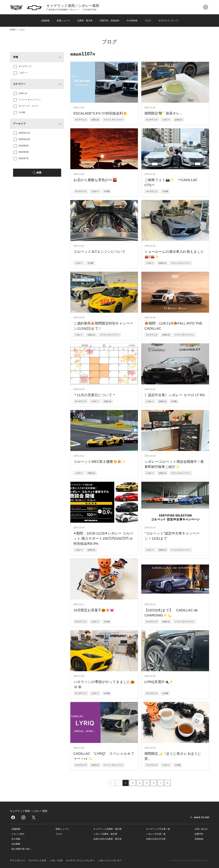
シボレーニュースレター (110, 860)
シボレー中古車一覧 (156, 834)
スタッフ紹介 (18, 834)
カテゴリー (19, 84)
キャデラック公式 (37, 860)
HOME (13, 30)
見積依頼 (199, 839)
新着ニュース (63, 21)
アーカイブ (19, 124)
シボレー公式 (56, 860)
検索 (39, 173)
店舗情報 (45, 21)
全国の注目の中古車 (156, 839)
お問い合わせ (201, 829)
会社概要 (16, 844)
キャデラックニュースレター (80, 860)
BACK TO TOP (202, 817)
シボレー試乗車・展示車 (105, 834)
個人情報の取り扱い (21, 849)
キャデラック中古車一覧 (158, 829)
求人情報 (16, 839)
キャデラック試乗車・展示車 (107, 829)
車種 (16, 57)
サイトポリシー (18, 860)
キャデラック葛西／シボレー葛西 (73, 6)
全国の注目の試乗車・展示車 (107, 839)
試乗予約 (199, 834)
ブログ (148, 21)
